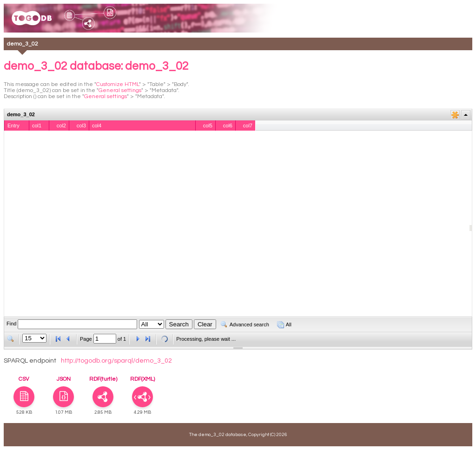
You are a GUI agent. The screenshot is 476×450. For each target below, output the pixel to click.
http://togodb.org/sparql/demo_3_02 (116, 361)
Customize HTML (118, 84)
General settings (120, 90)
